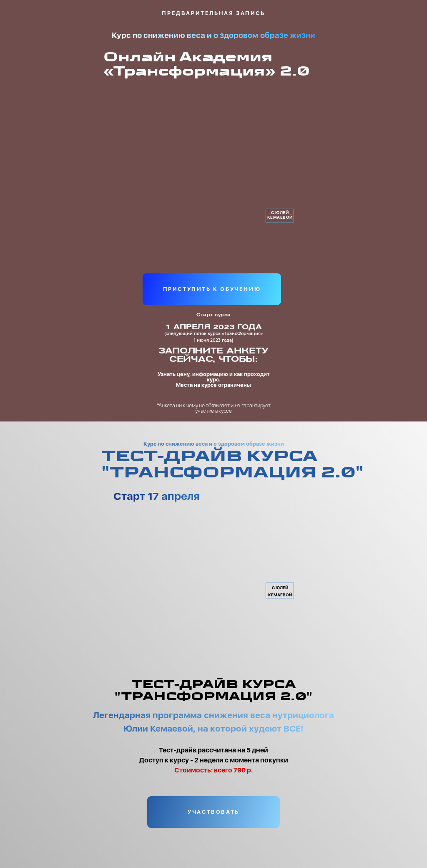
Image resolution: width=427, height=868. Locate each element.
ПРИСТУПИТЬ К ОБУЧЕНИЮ (212, 289)
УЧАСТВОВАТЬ (213, 812)
